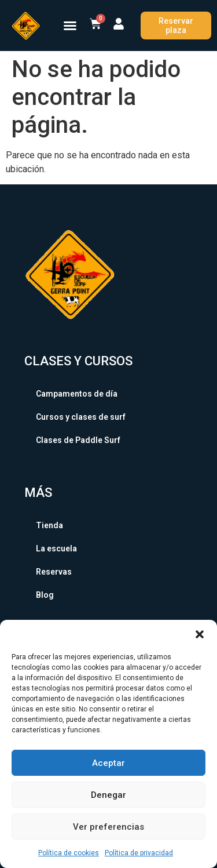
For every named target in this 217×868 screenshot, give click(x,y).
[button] (200, 634)
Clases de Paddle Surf (78, 440)
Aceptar (108, 763)
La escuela (56, 549)
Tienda (49, 525)
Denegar (108, 795)
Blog (45, 595)
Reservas (54, 572)
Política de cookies (69, 853)
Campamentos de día (77, 394)
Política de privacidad (139, 853)
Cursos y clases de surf (81, 417)
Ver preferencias (108, 827)
